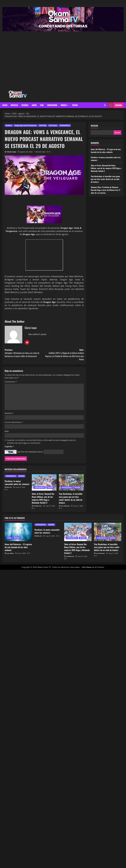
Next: (64, 355)
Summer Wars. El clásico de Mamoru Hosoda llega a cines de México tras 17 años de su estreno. (106, 190)
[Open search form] (105, 105)
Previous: (24, 353)
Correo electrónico (14, 422)
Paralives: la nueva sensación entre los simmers (17, 483)
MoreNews (87, 567)
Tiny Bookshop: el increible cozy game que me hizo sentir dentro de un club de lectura (71, 498)
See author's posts (37, 334)
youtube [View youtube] (115, 105)
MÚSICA (64, 105)
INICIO (5, 105)
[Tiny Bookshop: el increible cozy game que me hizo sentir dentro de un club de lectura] (71, 482)
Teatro (75, 105)
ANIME (34, 105)
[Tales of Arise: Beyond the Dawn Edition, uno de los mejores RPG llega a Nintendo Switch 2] (44, 482)
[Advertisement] (29, 60)
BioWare (9, 125)
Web (7, 431)
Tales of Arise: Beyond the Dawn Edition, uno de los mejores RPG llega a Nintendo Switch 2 (43, 498)
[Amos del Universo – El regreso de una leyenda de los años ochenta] (18, 532)
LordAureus (38, 506)
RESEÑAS (25, 105)
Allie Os (9, 487)
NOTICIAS (14, 105)
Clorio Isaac (11, 152)
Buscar (94, 126)
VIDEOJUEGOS (52, 105)
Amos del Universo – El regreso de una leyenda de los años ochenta (106, 151)
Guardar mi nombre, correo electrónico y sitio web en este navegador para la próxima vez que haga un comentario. (41, 442)
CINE (42, 105)
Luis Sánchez (65, 506)
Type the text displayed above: (30, 452)
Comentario (11, 382)
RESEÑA (21, 476)
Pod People (53, 125)
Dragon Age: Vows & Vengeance (26, 125)
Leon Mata (10, 553)
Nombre (9, 413)
